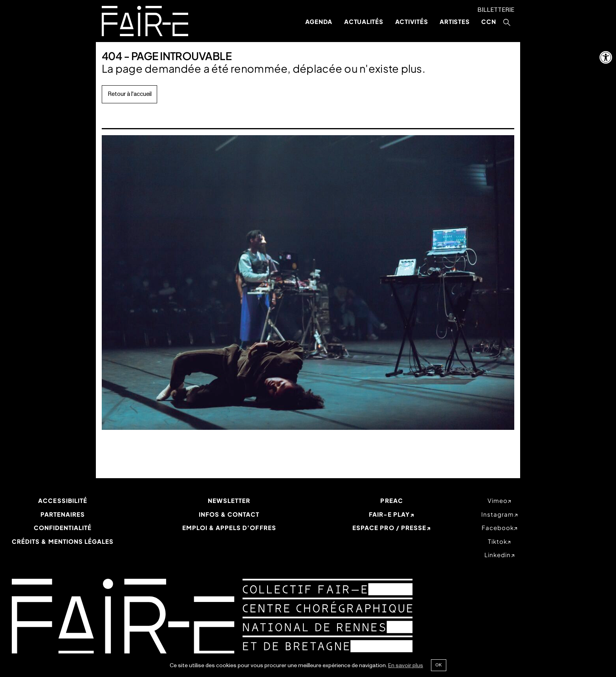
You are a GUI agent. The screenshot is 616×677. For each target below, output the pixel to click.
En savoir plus (406, 665)
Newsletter (229, 500)
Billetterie (496, 10)
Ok (438, 665)
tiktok (498, 541)
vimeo (498, 500)
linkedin (498, 555)
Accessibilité (63, 500)
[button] (606, 57)
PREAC (391, 500)
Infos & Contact (229, 514)
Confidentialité (63, 527)
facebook (498, 527)
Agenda (319, 21)
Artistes (455, 21)
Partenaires (63, 514)
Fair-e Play (390, 514)
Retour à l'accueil (130, 94)
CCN (489, 21)
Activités (412, 21)
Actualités (364, 21)
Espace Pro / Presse (389, 527)
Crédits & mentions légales (63, 541)
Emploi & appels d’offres (229, 527)
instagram (498, 514)
